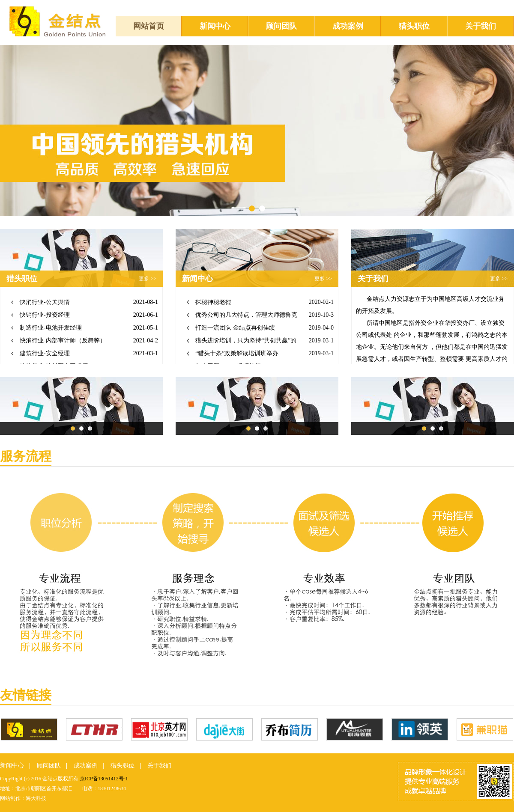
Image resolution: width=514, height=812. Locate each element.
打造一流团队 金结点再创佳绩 (235, 329)
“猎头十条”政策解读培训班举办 (237, 354)
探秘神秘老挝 (213, 303)
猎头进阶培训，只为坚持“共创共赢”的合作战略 (246, 343)
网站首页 (149, 26)
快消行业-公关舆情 (45, 303)
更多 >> (148, 279)
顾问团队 (281, 26)
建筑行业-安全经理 (45, 354)
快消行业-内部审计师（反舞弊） (63, 341)
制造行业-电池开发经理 (51, 329)
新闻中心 (215, 26)
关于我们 (481, 26)
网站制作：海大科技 (23, 798)
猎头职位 (414, 26)
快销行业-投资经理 (45, 316)
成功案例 (348, 26)
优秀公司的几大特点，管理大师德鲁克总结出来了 (246, 317)
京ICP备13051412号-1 (104, 779)
